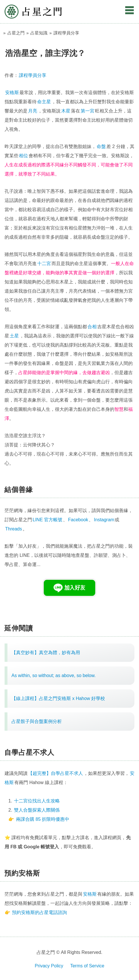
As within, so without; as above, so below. (53, 675)
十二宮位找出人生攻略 (37, 801)
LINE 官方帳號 (47, 520)
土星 (14, 336)
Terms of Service (87, 966)
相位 (23, 156)
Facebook (78, 520)
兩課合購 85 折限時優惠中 (43, 819)
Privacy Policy (49, 966)
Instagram (104, 520)
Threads (14, 529)
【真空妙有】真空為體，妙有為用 (46, 653)
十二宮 (44, 264)
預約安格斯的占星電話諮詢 (39, 912)
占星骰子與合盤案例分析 (37, 721)
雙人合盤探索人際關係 (37, 810)
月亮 (33, 111)
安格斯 (12, 93)
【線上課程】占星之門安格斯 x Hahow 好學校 (58, 698)
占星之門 (33, 12)
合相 (92, 327)
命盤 (101, 146)
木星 (66, 111)
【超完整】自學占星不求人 (55, 773)
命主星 (44, 102)
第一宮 (88, 111)
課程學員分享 (33, 75)
